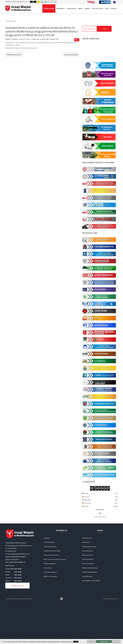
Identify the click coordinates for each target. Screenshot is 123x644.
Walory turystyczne (88, 596)
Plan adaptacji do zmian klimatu (91, 622)
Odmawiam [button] (91, 641)
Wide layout (46, 2)
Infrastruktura (86, 583)
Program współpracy (50, 605)
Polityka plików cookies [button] (54, 642)
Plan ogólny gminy (87, 617)
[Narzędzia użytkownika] (77, 81)
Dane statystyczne (88, 592)
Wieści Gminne (48, 609)
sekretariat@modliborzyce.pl (20, 595)
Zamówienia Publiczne (25, 80)
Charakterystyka (87, 579)
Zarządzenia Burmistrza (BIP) (52, 592)
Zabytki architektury (88, 600)
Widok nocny (25, 2)
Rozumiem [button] (116, 641)
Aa (31, 2)
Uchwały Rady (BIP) (49, 583)
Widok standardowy (12, 2)
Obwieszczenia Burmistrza (51, 596)
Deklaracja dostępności (17, 627)
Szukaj (104, 70)
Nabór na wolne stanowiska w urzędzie (55, 600)
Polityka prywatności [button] (67, 642)
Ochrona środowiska (88, 605)
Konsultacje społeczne (50, 613)
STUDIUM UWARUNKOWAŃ (89, 613)
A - (49, 2)
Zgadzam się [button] (104, 641)
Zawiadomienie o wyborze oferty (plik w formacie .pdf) (21, 89)
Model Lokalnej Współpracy (90, 609)
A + (55, 2)
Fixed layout (42, 2)
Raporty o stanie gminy (50, 617)
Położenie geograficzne (89, 588)
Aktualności (47, 579)
